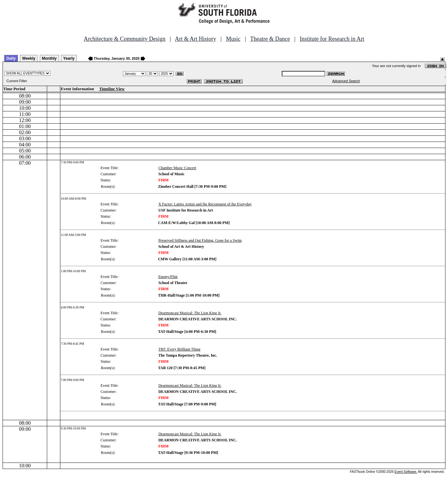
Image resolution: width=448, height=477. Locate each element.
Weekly (29, 58)
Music (233, 39)
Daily (11, 58)
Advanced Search (346, 81)
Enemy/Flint (168, 277)
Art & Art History (196, 39)
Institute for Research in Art (332, 39)
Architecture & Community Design (125, 39)
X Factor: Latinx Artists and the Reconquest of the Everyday (205, 204)
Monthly (49, 58)
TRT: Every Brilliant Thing (179, 349)
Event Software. (406, 472)
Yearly (69, 58)
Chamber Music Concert (177, 168)
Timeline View (112, 89)
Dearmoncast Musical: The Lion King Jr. (190, 313)
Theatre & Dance (270, 39)
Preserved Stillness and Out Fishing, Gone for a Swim (200, 240)
